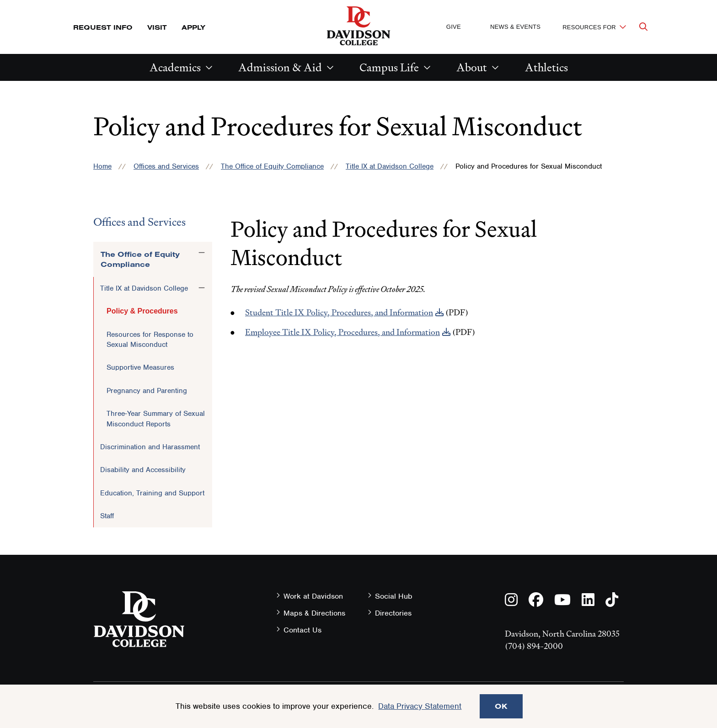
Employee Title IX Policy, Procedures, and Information (342, 332)
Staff (107, 516)
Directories (393, 613)
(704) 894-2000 (534, 646)
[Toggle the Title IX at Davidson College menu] (202, 288)
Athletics (546, 67)
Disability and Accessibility (143, 470)
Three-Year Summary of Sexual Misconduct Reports (156, 419)
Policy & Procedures (142, 311)
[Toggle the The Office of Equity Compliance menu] (202, 253)
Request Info (103, 27)
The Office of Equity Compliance (272, 166)
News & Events (515, 27)
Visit (157, 27)
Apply (193, 27)
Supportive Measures (140, 367)
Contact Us (302, 630)
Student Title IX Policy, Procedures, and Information (339, 312)
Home (102, 166)
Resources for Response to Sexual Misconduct (150, 340)
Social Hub (394, 596)
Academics (175, 67)
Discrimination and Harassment (150, 447)
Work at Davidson (313, 596)
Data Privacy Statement (420, 706)
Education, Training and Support (152, 493)
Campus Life (389, 67)
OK (501, 706)
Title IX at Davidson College (390, 166)
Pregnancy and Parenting (147, 391)
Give (454, 27)
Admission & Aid (280, 67)
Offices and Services (166, 166)
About (472, 67)
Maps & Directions (314, 613)
